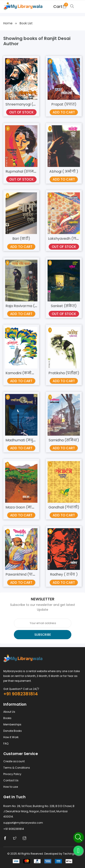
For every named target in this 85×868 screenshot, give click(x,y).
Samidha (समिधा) (64, 440)
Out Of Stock (21, 112)
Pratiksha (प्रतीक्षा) (64, 373)
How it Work (11, 737)
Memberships (12, 724)
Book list (26, 23)
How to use (11, 787)
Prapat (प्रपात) (64, 104)
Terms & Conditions (17, 768)
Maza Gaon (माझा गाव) (26, 507)
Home (10, 23)
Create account (14, 761)
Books (7, 718)
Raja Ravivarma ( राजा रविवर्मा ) (32, 306)
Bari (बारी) (21, 239)
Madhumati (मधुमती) (23, 440)
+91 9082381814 (21, 694)
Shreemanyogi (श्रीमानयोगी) (30, 104)
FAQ (6, 744)
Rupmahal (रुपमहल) (23, 171)
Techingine (70, 854)
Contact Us (11, 780)
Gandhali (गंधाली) (64, 507)
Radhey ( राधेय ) (64, 574)
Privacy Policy (12, 774)
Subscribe (43, 635)
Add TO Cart (64, 112)
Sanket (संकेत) (64, 306)
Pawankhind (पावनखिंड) (26, 574)
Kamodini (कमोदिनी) (23, 373)
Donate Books (13, 731)
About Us (9, 712)
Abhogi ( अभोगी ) (64, 171)
